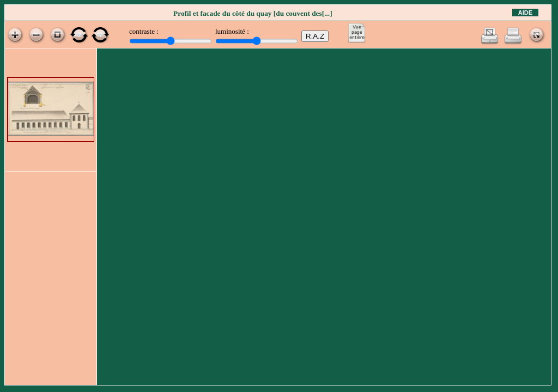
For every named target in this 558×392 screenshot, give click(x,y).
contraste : (144, 31)
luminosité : (232, 31)
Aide (525, 13)
